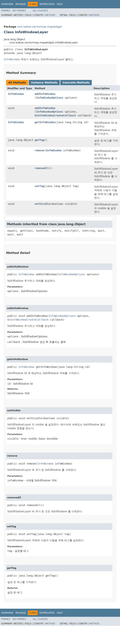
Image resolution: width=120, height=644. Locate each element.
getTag (39, 140)
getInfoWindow (45, 122)
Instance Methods (44, 83)
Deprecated (47, 4)
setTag (39, 186)
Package (21, 4)
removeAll (42, 168)
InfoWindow (16, 94)
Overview (7, 4)
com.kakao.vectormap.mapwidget (39, 27)
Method (50, 15)
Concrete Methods (76, 83)
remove (39, 150)
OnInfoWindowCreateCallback (55, 115)
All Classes (40, 11)
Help (60, 4)
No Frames (19, 11)
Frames (6, 11)
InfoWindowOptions (50, 98)
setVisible (43, 204)
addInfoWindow (45, 94)
